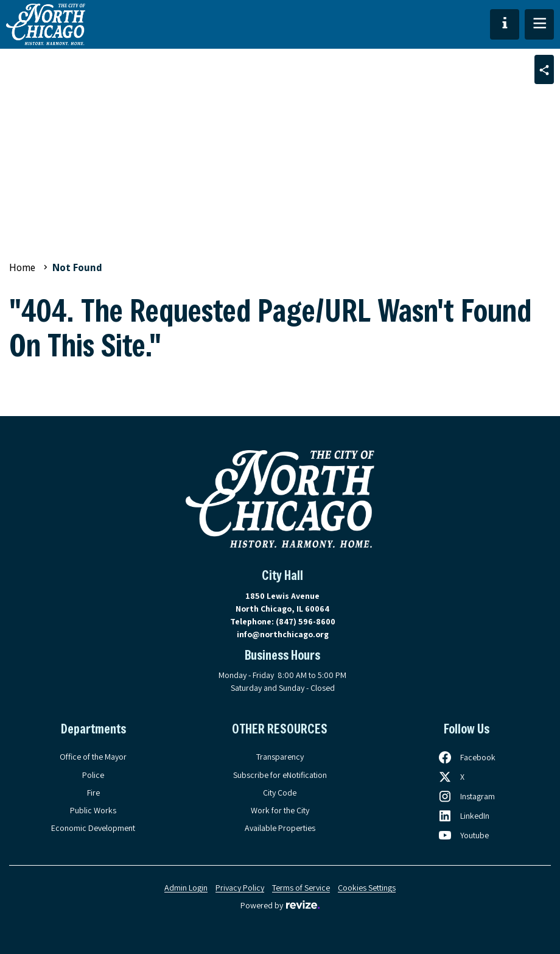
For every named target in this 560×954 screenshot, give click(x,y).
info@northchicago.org (283, 634)
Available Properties (280, 828)
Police (93, 775)
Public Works (93, 810)
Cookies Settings (367, 888)
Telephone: (283, 621)
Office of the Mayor (93, 757)
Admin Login (186, 888)
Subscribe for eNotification (280, 775)
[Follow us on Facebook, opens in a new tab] (467, 757)
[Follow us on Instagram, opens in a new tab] (466, 796)
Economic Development (93, 828)
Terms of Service (301, 888)
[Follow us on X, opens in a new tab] (451, 777)
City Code (280, 793)
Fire (93, 793)
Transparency (280, 757)
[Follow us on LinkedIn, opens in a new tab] (464, 816)
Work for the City (280, 810)
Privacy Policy (240, 888)
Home (22, 268)
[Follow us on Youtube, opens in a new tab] (463, 835)
